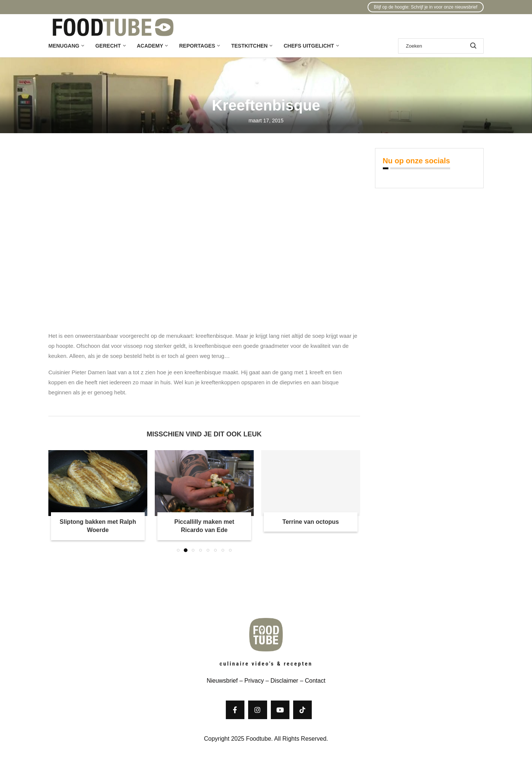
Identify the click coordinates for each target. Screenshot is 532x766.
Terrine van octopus (311, 522)
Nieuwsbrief (222, 681)
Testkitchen (249, 46)
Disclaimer (284, 681)
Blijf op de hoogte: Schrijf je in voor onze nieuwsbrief (426, 7)
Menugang (64, 46)
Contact (315, 681)
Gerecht (108, 46)
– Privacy (251, 681)
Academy (150, 46)
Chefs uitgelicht (309, 46)
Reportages (197, 46)
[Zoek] (441, 46)
